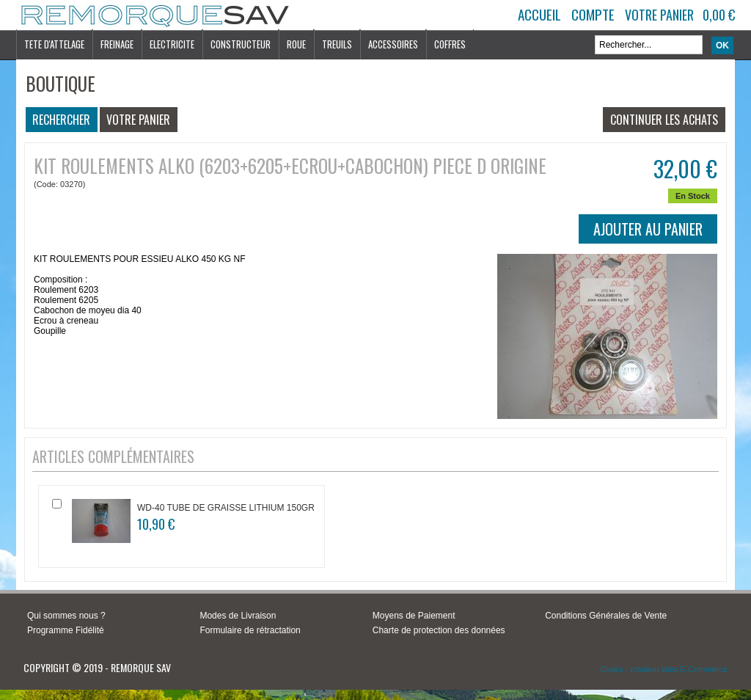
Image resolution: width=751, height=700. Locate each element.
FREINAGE (117, 44)
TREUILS (337, 44)
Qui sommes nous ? (66, 616)
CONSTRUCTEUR (241, 44)
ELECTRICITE (172, 44)
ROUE (296, 44)
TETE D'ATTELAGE (54, 44)
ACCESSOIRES (393, 44)
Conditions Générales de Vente (606, 616)
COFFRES (450, 44)
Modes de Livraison (238, 616)
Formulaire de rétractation (250, 630)
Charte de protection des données (439, 630)
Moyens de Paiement (414, 616)
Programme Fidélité (66, 630)
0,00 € (719, 15)
